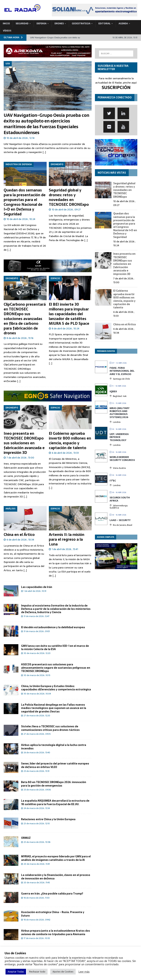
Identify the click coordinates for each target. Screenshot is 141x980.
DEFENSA (41, 24)
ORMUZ (26, 838)
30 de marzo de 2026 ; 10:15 (37, 675)
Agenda (123, 24)
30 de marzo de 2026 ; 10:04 (37, 694)
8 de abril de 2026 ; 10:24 (66, 329)
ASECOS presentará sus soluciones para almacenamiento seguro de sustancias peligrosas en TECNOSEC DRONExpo (56, 668)
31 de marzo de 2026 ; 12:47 (37, 616)
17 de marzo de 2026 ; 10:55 (37, 938)
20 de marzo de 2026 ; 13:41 (37, 864)
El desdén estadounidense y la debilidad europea (53, 627)
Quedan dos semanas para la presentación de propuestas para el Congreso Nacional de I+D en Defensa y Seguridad (25, 202)
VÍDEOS (7, 31)
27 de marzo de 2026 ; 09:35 (37, 734)
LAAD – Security (120, 520)
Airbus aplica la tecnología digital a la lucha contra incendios (54, 747)
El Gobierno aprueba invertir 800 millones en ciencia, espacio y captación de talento (70, 441)
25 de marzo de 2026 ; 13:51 (37, 771)
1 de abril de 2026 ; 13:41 (65, 549)
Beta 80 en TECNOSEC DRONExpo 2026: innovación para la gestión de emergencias (54, 784)
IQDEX (113, 391)
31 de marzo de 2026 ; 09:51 (37, 631)
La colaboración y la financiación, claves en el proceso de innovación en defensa (56, 877)
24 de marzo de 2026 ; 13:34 (37, 808)
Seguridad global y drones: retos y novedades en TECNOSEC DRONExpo (69, 197)
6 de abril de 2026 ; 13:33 (65, 453)
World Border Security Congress (122, 459)
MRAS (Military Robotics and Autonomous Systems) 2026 (120, 413)
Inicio (6, 24)
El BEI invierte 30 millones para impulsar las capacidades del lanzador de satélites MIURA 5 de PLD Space (69, 314)
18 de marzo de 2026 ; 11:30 (37, 898)
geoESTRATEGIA (81, 24)
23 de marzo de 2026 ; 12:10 (37, 824)
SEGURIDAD (22, 24)
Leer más (84, 972)
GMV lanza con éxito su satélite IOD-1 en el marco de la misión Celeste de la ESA (55, 648)
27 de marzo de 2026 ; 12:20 (37, 716)
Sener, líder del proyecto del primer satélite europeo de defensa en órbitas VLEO (55, 765)
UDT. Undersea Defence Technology (119, 437)
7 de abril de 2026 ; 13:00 (20, 458)
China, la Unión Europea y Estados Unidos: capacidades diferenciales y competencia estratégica (56, 688)
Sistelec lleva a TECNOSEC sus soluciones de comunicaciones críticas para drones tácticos (50, 728)
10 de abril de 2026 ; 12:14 (21, 138)
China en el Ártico (19, 535)
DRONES (59, 24)
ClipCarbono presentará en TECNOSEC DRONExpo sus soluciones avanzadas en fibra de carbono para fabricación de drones (25, 319)
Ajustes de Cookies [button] (63, 972)
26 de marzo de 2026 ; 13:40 (37, 753)
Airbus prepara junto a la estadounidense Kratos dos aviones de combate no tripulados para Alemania (56, 932)
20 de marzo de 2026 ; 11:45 (37, 883)
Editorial (104, 24)
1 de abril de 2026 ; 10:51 (35, 591)
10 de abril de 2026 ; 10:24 (21, 219)
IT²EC (113, 481)
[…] (44, 152)
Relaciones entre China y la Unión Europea (48, 819)
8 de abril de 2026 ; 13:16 (20, 338)
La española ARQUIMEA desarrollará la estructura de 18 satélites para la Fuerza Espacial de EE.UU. (55, 802)
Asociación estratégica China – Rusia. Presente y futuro (53, 914)
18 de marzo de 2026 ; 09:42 (37, 920)
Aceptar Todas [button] (16, 972)
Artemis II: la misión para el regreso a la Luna (67, 539)
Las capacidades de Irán (37, 587)
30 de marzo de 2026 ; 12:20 (37, 653)
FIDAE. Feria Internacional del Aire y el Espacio (122, 371)
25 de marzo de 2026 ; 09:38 (37, 790)
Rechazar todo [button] (37, 972)
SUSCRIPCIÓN (116, 87)
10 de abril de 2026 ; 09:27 (66, 210)
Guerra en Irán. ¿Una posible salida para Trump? (52, 894)
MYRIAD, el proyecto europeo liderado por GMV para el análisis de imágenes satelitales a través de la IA (56, 858)
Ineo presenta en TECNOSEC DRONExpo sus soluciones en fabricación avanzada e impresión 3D (24, 443)
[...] (9, 250)
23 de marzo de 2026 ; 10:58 (37, 842)
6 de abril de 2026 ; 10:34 (20, 540)
